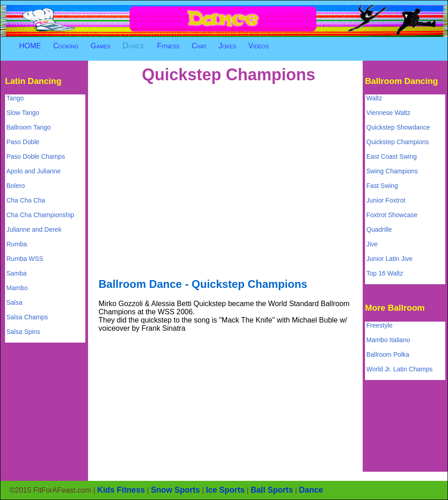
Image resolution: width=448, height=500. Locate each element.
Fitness (168, 46)
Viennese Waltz (388, 113)
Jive (372, 244)
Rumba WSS (25, 259)
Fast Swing (382, 186)
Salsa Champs (27, 317)
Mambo (17, 288)
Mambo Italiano (388, 340)
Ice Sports (225, 490)
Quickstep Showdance (398, 127)
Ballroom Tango (29, 127)
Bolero (16, 186)
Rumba (17, 244)
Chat (199, 46)
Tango (15, 98)
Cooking (66, 46)
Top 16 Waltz (385, 273)
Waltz (374, 98)
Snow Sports (176, 490)
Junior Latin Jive (389, 259)
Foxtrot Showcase (392, 215)
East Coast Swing (392, 156)
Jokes (227, 46)
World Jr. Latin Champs (399, 369)
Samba (16, 273)
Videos (258, 46)
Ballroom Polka (388, 354)
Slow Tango (23, 113)
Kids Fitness (121, 490)
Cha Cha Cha (26, 200)
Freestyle (380, 325)
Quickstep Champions (398, 142)
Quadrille (379, 229)
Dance (134, 46)
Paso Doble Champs (36, 156)
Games (100, 46)
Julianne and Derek (34, 229)
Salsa (14, 302)
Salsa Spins (23, 332)
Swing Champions (392, 171)
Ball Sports (272, 490)
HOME (30, 46)
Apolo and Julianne (34, 171)
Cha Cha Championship (40, 215)
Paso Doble (23, 142)
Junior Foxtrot (386, 200)
